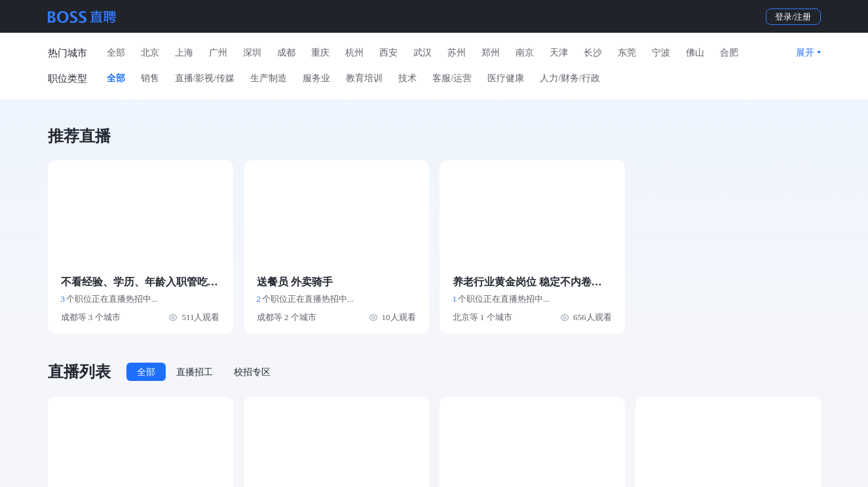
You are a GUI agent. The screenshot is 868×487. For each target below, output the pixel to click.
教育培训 (364, 78)
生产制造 (269, 78)
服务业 (316, 78)
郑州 (491, 53)
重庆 (320, 53)
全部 (116, 53)
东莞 (627, 53)
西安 (388, 53)
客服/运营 (452, 78)
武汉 (423, 53)
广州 (218, 53)
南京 (525, 53)
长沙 (593, 53)
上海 (184, 53)
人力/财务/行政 (570, 78)
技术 (407, 78)
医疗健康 (506, 78)
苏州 (457, 53)
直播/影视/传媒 (205, 78)
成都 (286, 53)
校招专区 (252, 372)
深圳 (252, 53)
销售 (150, 78)
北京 (150, 53)
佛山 (695, 53)
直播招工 (195, 372)
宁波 (661, 53)
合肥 (729, 53)
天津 (559, 53)
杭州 (354, 53)
